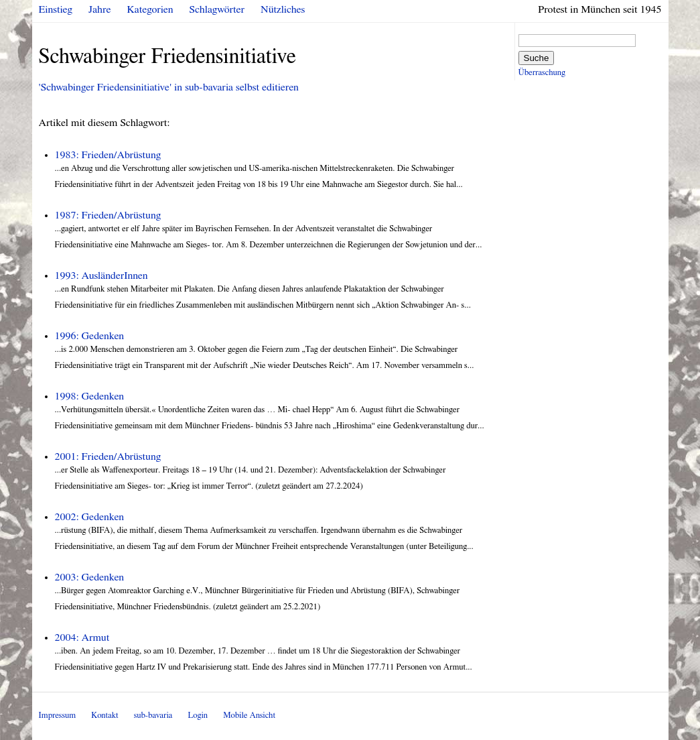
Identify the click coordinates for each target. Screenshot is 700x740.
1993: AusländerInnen (101, 275)
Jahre (99, 9)
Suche (537, 58)
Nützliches (283, 9)
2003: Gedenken (90, 577)
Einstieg (56, 9)
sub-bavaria (153, 716)
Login (198, 716)
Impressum (58, 716)
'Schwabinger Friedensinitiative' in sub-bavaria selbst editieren (169, 87)
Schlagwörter (217, 9)
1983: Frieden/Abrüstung (108, 155)
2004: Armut (82, 637)
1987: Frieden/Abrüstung (108, 215)
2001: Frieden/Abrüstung (108, 456)
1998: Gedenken (90, 396)
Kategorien (150, 9)
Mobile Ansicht (249, 716)
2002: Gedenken (90, 517)
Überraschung (542, 73)
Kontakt (104, 716)
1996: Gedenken (90, 336)
